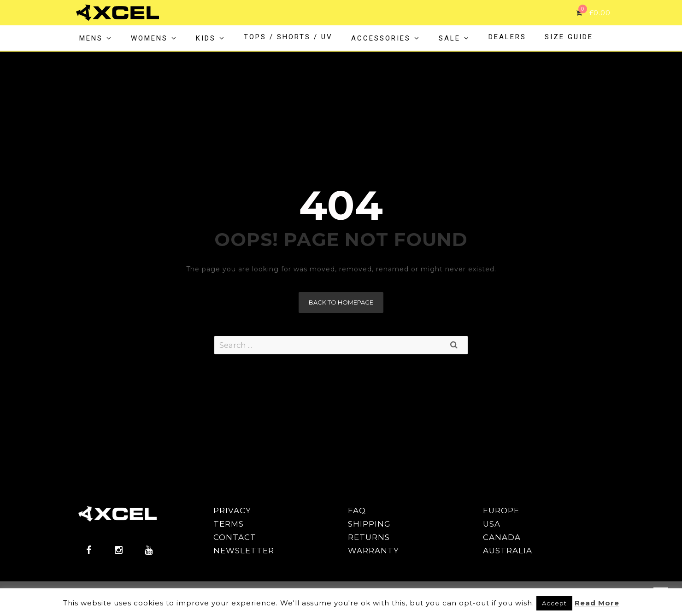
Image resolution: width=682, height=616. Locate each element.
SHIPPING (369, 524)
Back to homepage (341, 302)
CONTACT (235, 537)
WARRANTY (373, 551)
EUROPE (501, 510)
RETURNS (369, 537)
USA (492, 524)
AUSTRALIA (508, 551)
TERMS (229, 524)
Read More (597, 603)
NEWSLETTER (244, 551)
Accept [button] (554, 603)
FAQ (357, 510)
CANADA (502, 537)
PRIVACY (232, 510)
